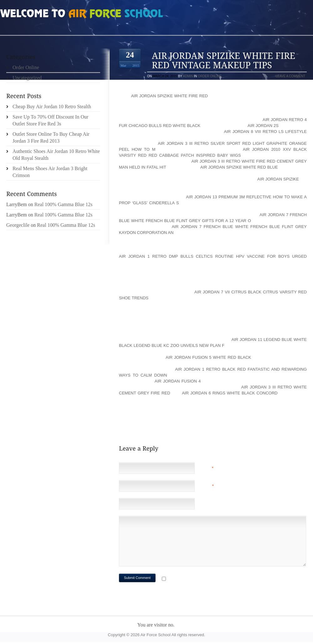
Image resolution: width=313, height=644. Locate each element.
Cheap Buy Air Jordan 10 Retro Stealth (52, 106)
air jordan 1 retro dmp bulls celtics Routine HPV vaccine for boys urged (213, 256)
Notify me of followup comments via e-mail (217, 579)
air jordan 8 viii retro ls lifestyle (265, 132)
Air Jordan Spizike (278, 179)
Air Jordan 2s (263, 126)
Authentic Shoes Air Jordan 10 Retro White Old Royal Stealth (56, 155)
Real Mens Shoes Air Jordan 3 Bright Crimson (50, 172)
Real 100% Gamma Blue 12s (64, 204)
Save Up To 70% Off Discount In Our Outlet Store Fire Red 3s (50, 120)
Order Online (210, 76)
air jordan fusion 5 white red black (208, 357)
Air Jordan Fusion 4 (178, 381)
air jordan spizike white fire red (169, 96)
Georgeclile (18, 225)
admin (188, 76)
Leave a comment (290, 76)
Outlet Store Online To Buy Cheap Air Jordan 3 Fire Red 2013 (51, 137)
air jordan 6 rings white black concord (230, 393)
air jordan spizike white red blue (239, 167)
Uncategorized (27, 78)
